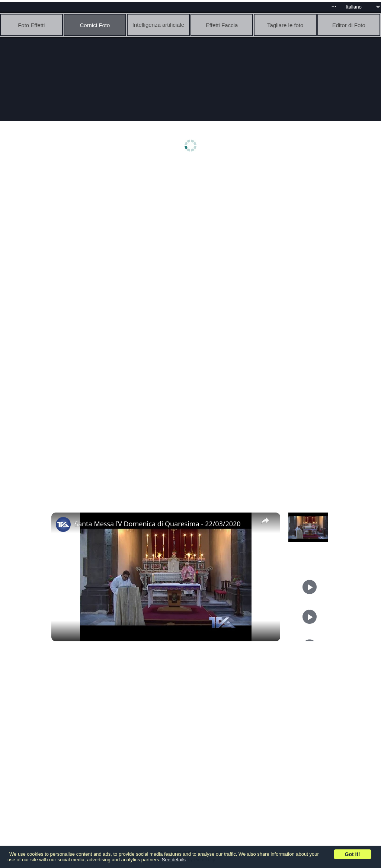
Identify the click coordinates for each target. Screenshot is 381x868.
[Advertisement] (192, 222)
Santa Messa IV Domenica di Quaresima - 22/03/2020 (158, 524)
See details (174, 860)
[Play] (310, 587)
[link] (63, 524)
